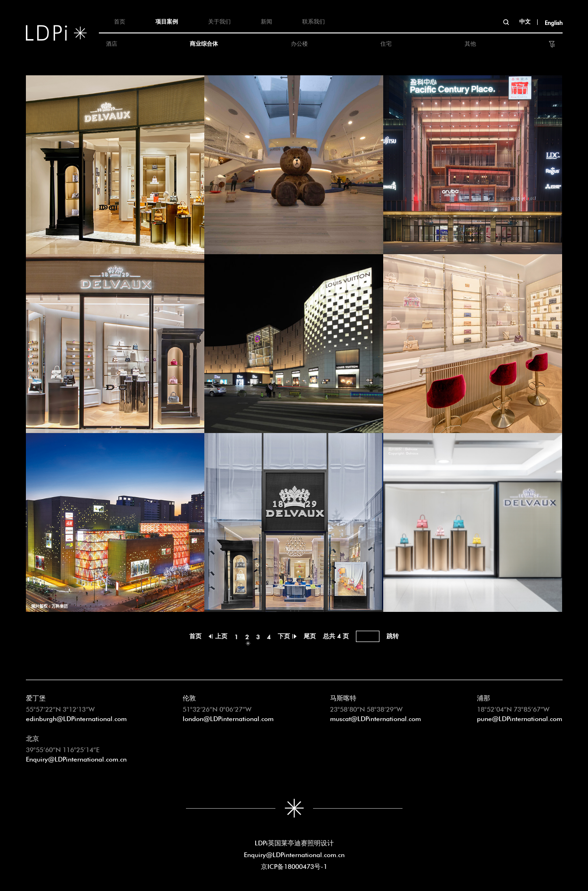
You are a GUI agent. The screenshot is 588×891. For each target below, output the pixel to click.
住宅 (386, 43)
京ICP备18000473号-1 (294, 866)
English (554, 22)
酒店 (112, 43)
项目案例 (167, 21)
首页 (120, 21)
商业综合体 (204, 43)
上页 (221, 635)
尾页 (310, 635)
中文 (525, 21)
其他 (470, 43)
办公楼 (299, 43)
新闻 (266, 21)
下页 (284, 635)
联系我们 (314, 21)
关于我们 (219, 21)
